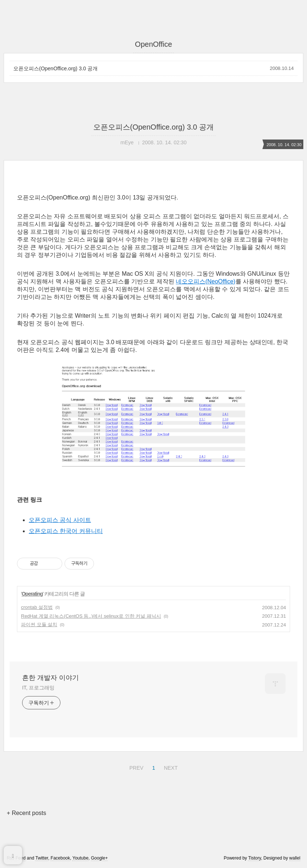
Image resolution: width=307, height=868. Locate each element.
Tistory (254, 858)
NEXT (170, 767)
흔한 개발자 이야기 (50, 678)
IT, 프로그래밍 (38, 688)
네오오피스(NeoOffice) (206, 281)
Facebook (60, 858)
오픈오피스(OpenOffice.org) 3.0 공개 (55, 68)
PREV (135, 767)
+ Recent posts (26, 813)
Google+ (100, 858)
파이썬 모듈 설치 (39, 624)
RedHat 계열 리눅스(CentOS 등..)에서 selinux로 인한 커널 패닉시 (91, 616)
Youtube (80, 858)
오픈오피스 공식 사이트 (60, 520)
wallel (295, 858)
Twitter (42, 858)
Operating (32, 594)
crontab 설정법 (37, 607)
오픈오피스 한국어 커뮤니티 (66, 531)
